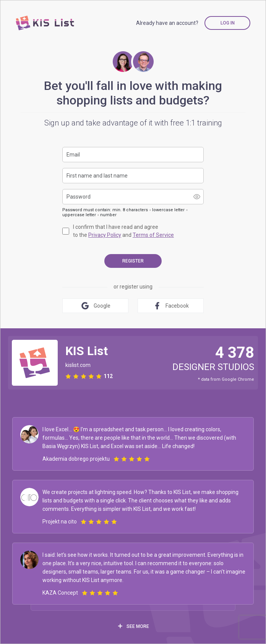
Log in (228, 23)
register (133, 261)
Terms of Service (153, 235)
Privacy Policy (105, 235)
